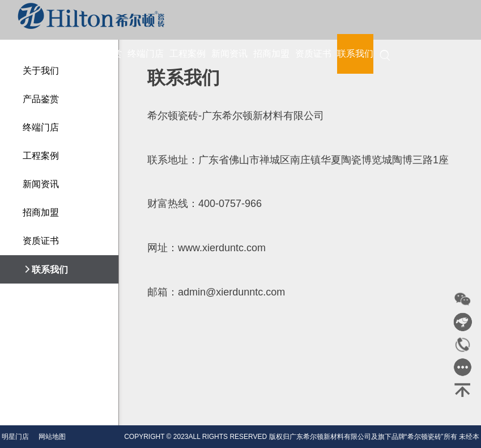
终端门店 (146, 54)
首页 (29, 54)
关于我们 (62, 54)
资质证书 (313, 54)
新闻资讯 (229, 54)
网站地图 (52, 437)
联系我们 (355, 54)
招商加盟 (271, 54)
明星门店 (15, 437)
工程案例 (188, 54)
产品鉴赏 (104, 54)
